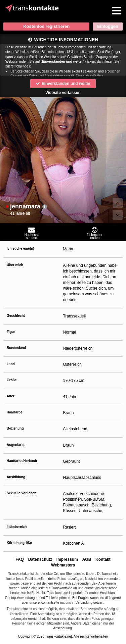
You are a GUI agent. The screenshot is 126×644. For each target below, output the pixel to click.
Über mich (15, 265)
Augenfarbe (16, 445)
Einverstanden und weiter (63, 84)
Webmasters (63, 565)
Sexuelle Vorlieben (22, 493)
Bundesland (16, 348)
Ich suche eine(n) (20, 249)
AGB (87, 559)
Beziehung (15, 428)
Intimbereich (17, 527)
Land (11, 364)
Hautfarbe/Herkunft (22, 461)
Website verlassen (63, 93)
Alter (11, 396)
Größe (12, 380)
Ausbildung (16, 477)
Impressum (67, 559)
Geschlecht (16, 316)
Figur (11, 332)
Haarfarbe (15, 412)
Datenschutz (40, 559)
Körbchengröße (19, 543)
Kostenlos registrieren (46, 26)
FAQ (20, 559)
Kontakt (103, 559)
